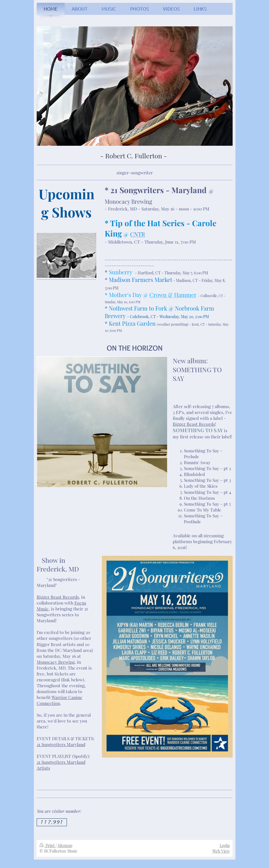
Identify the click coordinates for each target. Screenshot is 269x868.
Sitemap (65, 845)
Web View (221, 851)
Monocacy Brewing (56, 662)
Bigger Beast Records (194, 424)
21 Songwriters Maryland (61, 744)
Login (225, 845)
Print (48, 845)
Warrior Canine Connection (59, 700)
